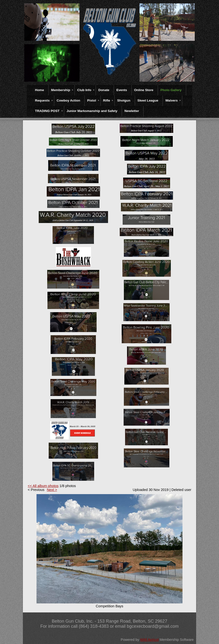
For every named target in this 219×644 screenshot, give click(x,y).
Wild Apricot (149, 640)
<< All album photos (43, 486)
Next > (52, 490)
